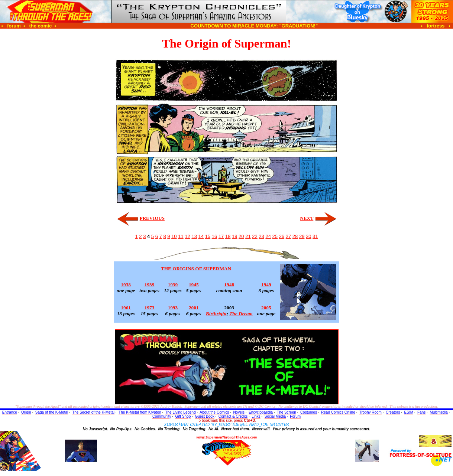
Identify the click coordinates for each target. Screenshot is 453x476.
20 (241, 236)
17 (221, 236)
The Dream (241, 314)
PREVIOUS (152, 218)
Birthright (216, 314)
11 (181, 236)
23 (261, 236)
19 (234, 236)
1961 (126, 308)
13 (194, 236)
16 (214, 236)
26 (282, 236)
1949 (266, 285)
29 (302, 236)
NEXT (307, 218)
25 (275, 236)
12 (187, 236)
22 (255, 236)
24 (268, 236)
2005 (266, 308)
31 (315, 236)
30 (308, 236)
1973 (150, 308)
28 (295, 236)
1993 (173, 308)
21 (248, 236)
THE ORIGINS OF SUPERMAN (196, 269)
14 (201, 236)
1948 (229, 285)
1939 (150, 285)
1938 (126, 285)
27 (288, 236)
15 (208, 236)
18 (228, 236)
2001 (194, 308)
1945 (194, 285)
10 (174, 236)
